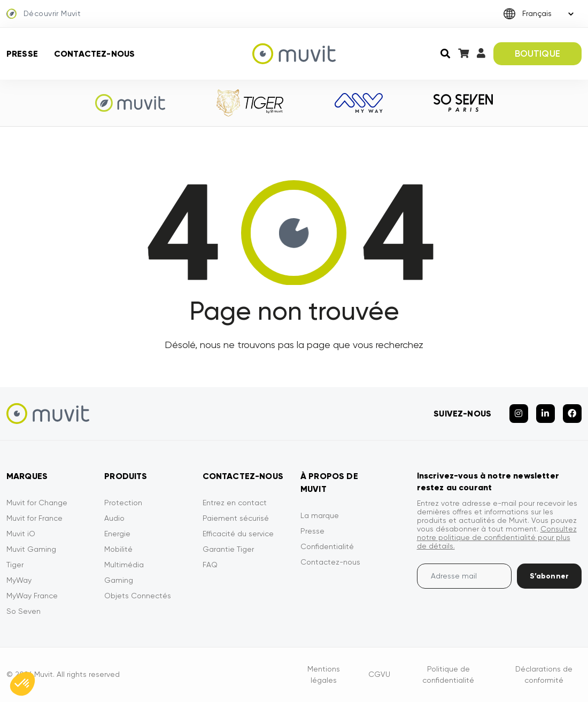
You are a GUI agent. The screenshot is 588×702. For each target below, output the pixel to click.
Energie (117, 534)
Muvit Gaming (31, 549)
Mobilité (118, 549)
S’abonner (549, 576)
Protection (123, 503)
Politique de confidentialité (448, 674)
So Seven (24, 611)
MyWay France (32, 596)
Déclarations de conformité (544, 674)
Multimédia (124, 565)
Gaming (119, 580)
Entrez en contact (235, 503)
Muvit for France (34, 518)
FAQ (210, 565)
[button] (22, 684)
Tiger (15, 565)
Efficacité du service (238, 534)
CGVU (379, 674)
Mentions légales (324, 674)
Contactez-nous (94, 54)
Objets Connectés (138, 596)
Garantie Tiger (228, 549)
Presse (22, 54)
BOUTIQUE (537, 53)
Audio (114, 518)
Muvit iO (21, 534)
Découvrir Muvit (44, 14)
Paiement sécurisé (236, 518)
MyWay (19, 580)
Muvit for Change (37, 503)
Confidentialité (327, 546)
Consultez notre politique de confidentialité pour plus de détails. (497, 537)
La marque (320, 515)
